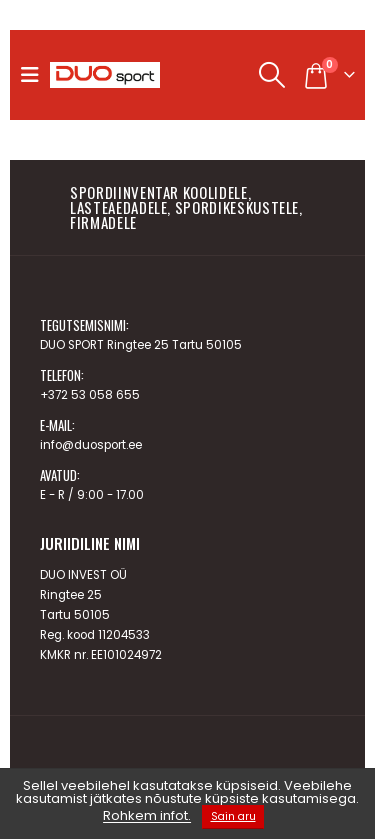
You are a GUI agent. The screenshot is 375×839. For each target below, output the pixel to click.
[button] (35, 75)
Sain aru (233, 816)
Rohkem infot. (147, 816)
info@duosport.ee (91, 445)
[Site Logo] (105, 75)
